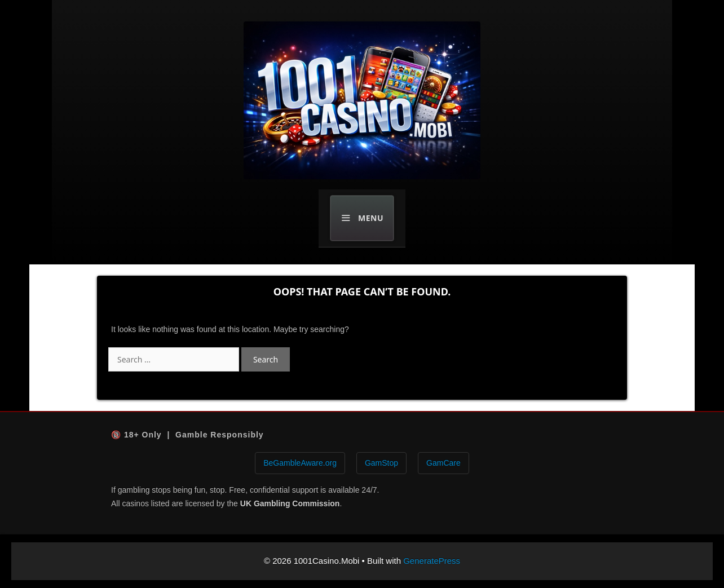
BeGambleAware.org (300, 463)
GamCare (443, 463)
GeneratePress (432, 561)
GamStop (381, 463)
